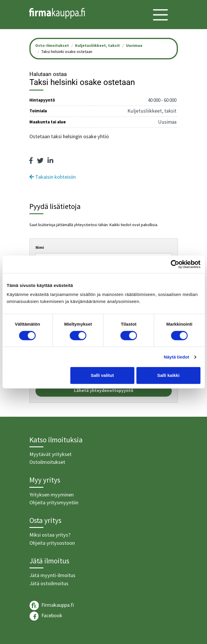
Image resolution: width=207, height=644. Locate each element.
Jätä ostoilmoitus (49, 583)
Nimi (40, 247)
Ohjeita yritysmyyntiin (54, 502)
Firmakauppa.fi (52, 605)
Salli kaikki (168, 375)
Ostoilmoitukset (47, 462)
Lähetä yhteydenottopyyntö (104, 390)
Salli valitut (102, 375)
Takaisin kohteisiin (53, 177)
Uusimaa (134, 45)
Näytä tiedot (177, 357)
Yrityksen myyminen (52, 495)
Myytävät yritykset (51, 454)
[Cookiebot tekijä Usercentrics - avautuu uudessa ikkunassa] (175, 264)
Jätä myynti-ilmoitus (52, 575)
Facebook (46, 616)
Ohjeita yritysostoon (52, 543)
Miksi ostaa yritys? (50, 535)
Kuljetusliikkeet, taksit (98, 45)
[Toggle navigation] (160, 15)
